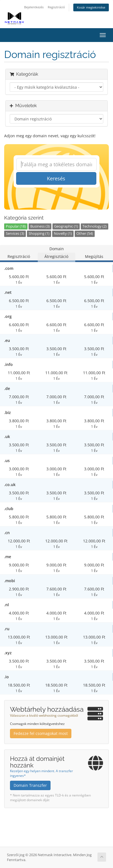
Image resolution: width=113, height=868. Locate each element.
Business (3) (40, 226)
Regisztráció (56, 7)
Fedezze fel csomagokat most (41, 733)
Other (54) (85, 234)
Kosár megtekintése (91, 7)
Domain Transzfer (30, 785)
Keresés (56, 178)
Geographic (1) (66, 226)
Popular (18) (16, 226)
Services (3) (15, 234)
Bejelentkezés (34, 7)
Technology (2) (95, 226)
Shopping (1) (39, 234)
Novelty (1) (63, 234)
